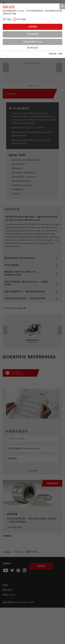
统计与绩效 (21, 19)
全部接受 (33, 27)
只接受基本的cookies (33, 42)
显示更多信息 (33, 48)
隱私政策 (53, 54)
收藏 (60, 54)
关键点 (9, 19)
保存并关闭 (33, 34)
